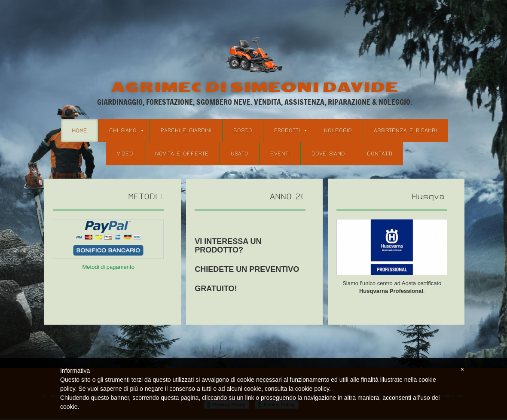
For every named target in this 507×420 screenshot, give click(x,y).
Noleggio (338, 131)
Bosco (243, 131)
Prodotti (290, 131)
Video (125, 154)
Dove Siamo (328, 154)
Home (79, 131)
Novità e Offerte (182, 154)
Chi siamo (126, 131)
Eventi (280, 154)
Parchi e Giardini (186, 131)
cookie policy (312, 389)
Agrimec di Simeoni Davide (254, 87)
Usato (240, 154)
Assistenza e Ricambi (405, 131)
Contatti (380, 154)
